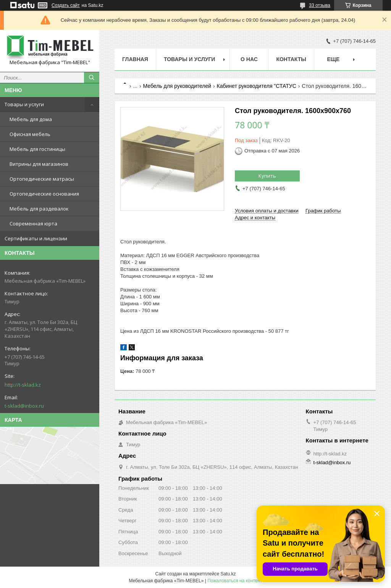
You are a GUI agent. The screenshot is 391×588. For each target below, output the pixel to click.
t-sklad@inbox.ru (24, 406)
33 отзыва (320, 5)
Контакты (291, 59)
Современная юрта (33, 224)
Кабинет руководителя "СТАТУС (257, 86)
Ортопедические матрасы (42, 179)
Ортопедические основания (44, 194)
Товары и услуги (24, 104)
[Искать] (92, 78)
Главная (135, 59)
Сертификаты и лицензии (36, 238)
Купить (267, 176)
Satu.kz (228, 574)
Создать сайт (66, 5)
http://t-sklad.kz (23, 385)
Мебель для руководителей (177, 86)
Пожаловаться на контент (235, 581)
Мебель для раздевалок (39, 209)
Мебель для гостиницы (37, 149)
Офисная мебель (30, 134)
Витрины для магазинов (39, 164)
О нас (249, 59)
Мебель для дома (31, 119)
